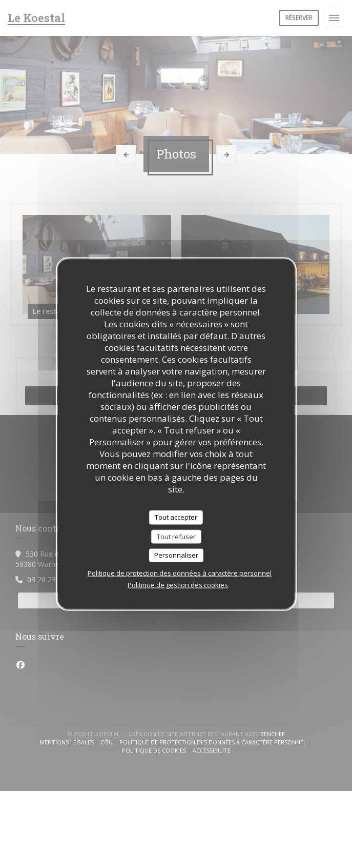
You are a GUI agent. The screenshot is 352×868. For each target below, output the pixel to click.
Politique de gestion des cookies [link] (178, 584)
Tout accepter (176, 517)
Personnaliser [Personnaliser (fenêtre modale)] (176, 555)
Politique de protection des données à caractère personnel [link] (180, 573)
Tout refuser (176, 536)
